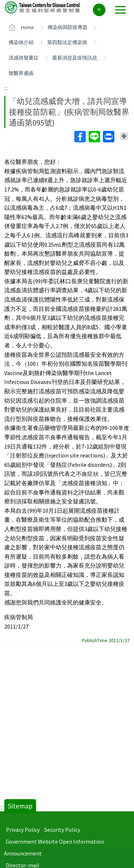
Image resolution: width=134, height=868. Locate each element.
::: (6, 88)
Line (94, 137)
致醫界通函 (21, 73)
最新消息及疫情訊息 (75, 58)
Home (28, 27)
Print (108, 137)
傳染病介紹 (21, 42)
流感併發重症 (24, 58)
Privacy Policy (23, 830)
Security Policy (62, 830)
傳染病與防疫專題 (68, 27)
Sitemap (20, 806)
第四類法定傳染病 (67, 42)
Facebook (80, 137)
